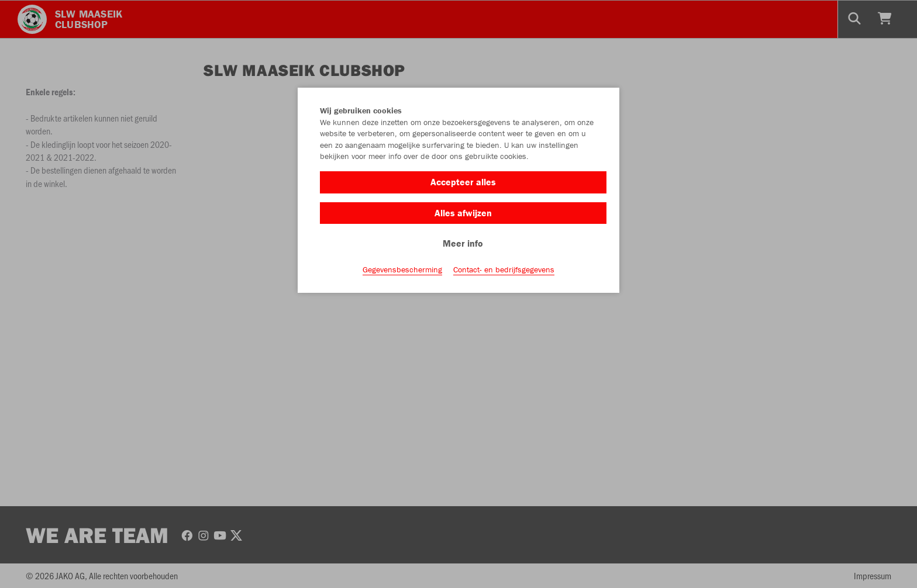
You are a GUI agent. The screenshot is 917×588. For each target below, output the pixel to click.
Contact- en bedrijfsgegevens (504, 269)
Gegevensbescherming (402, 269)
